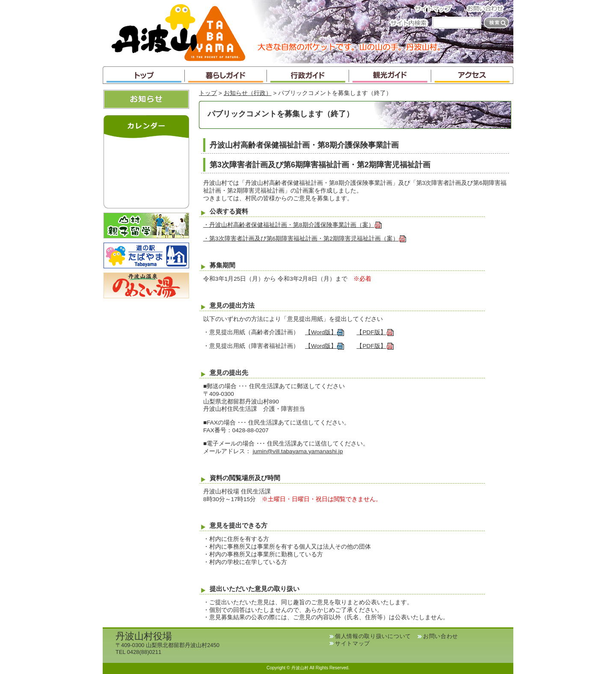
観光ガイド (390, 75)
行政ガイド (308, 75)
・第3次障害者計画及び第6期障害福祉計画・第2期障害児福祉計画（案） (305, 239)
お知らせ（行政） (248, 93)
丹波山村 (178, 32)
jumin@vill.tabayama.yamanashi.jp (298, 451)
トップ (144, 75)
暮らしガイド (226, 75)
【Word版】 (325, 332)
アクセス (472, 75)
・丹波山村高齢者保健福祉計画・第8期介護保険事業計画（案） (293, 225)
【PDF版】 (375, 332)
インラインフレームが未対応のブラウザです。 (146, 171)
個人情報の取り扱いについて (373, 636)
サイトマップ (435, 8)
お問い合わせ (488, 8)
